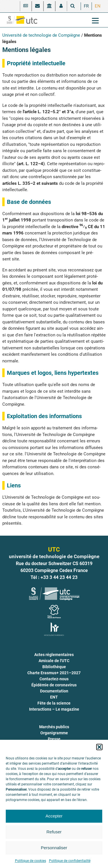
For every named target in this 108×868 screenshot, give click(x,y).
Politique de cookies (31, 861)
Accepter (54, 816)
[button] (99, 747)
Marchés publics (54, 727)
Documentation (54, 691)
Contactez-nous (54, 679)
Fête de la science (54, 703)
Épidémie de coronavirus (54, 685)
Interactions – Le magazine (54, 709)
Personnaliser (54, 848)
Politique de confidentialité (70, 861)
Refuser (54, 832)
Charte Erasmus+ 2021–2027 (54, 673)
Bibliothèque (54, 667)
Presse (54, 739)
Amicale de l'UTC (54, 661)
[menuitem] (86, 6)
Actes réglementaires (54, 655)
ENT (54, 697)
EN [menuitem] (98, 6)
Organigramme (54, 733)
